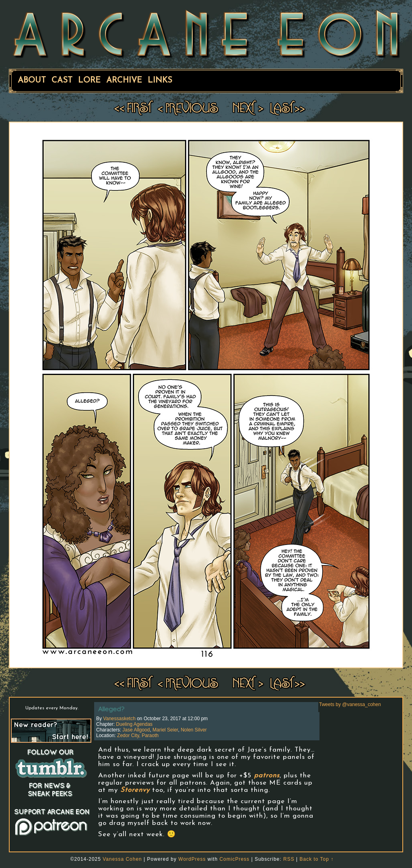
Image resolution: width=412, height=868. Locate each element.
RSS (289, 859)
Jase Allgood (136, 730)
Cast (62, 81)
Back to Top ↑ (316, 859)
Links (160, 81)
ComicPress (234, 859)
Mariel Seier (165, 730)
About (32, 81)
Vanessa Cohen (122, 859)
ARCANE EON (206, 33)
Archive (124, 81)
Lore (89, 81)
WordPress (192, 859)
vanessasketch (119, 719)
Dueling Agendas (134, 724)
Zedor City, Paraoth (138, 735)
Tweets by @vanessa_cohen (350, 704)
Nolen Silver (194, 730)
